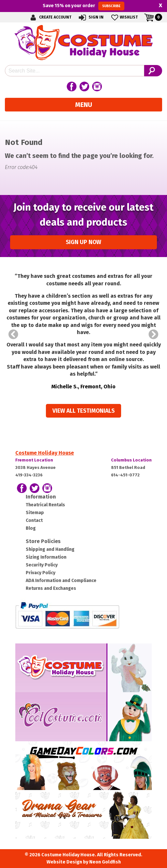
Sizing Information (46, 557)
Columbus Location (131, 460)
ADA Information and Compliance (61, 581)
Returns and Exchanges (51, 588)
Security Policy (42, 565)
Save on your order (83, 6)
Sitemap (35, 513)
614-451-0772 (125, 475)
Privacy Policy (41, 573)
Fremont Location (34, 460)
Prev (13, 334)
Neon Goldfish (105, 862)
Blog (31, 528)
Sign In (91, 17)
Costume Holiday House (45, 453)
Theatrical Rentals (45, 505)
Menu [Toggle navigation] (84, 105)
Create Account (50, 17)
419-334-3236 (29, 475)
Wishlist (124, 17)
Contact (34, 520)
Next (154, 334)
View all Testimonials (83, 411)
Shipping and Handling (50, 549)
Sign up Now (83, 242)
